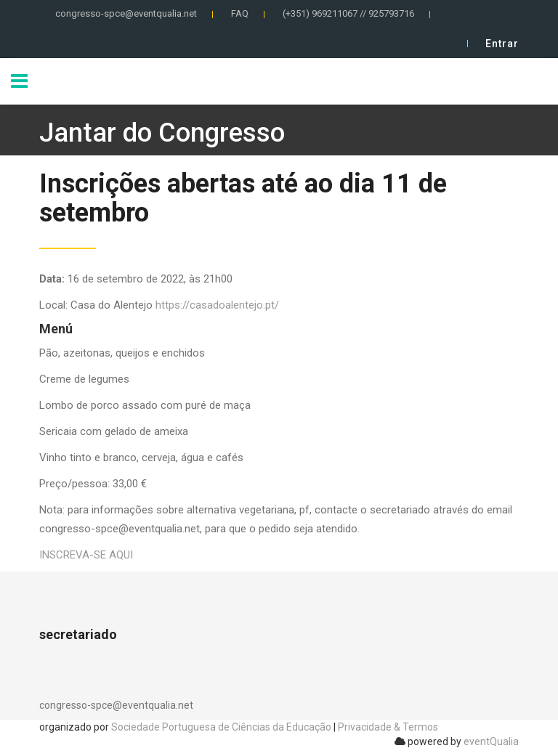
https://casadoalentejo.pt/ (217, 305)
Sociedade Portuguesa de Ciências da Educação (221, 727)
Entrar (502, 44)
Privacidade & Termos (388, 727)
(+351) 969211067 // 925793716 (348, 13)
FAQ (240, 13)
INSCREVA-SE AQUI (86, 555)
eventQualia (491, 741)
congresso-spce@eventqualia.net (126, 13)
